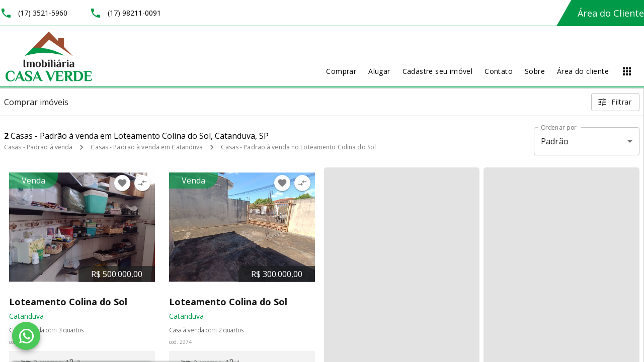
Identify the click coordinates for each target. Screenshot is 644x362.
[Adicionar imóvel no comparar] (142, 183)
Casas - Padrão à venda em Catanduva (147, 147)
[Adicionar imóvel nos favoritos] (122, 183)
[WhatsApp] (26, 336)
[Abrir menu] (627, 71)
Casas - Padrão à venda (38, 147)
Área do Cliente (611, 13)
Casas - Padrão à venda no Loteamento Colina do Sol (298, 147)
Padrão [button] (555, 141)
